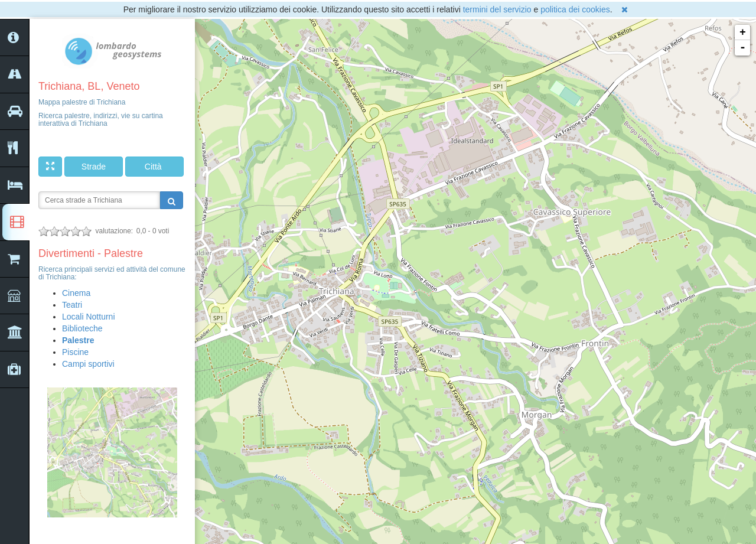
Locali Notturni (89, 317)
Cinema (76, 293)
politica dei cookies (575, 9)
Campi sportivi (88, 364)
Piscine (75, 352)
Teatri (72, 305)
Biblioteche (82, 328)
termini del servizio (497, 9)
